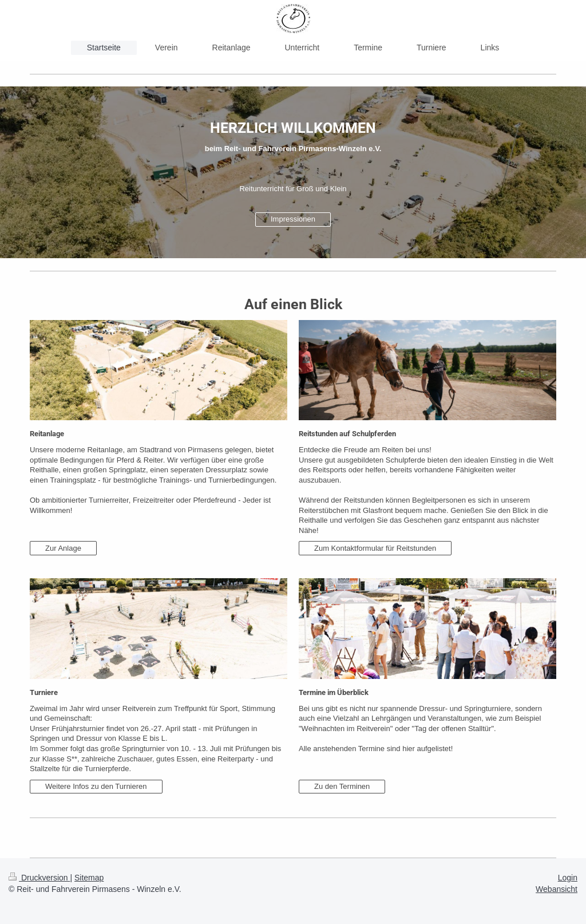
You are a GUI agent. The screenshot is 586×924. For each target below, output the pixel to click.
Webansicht (557, 889)
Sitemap (89, 878)
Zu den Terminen (342, 786)
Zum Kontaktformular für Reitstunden (375, 548)
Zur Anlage (63, 548)
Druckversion (39, 878)
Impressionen (293, 219)
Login (568, 878)
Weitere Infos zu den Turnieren (96, 786)
